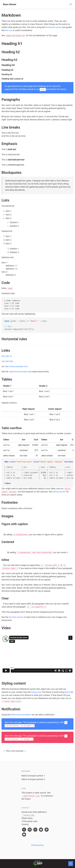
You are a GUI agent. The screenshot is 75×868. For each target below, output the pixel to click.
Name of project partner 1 (33, 776)
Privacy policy (37, 845)
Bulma (67, 692)
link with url (7, 356)
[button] (71, 4)
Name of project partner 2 (33, 779)
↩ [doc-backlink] (25, 751)
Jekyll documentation (19, 372)
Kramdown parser (53, 27)
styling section (59, 492)
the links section (16, 617)
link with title (7, 361)
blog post (36, 692)
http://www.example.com (16, 366)
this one (9, 30)
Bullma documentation (21, 715)
